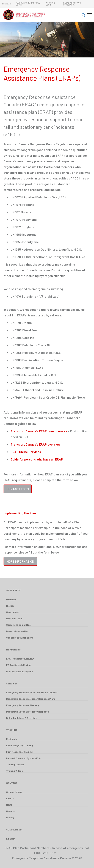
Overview (11, 599)
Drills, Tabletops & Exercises (22, 718)
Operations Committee (18, 625)
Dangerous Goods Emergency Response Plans (31, 699)
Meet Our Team (14, 618)
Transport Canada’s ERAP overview (36, 444)
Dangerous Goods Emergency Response (27, 712)
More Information (20, 561)
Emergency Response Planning (23, 705)
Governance (13, 612)
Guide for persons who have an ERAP (37, 459)
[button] (83, 15)
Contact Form (18, 489)
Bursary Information (17, 631)
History (10, 606)
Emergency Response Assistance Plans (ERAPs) (32, 692)
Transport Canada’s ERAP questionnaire (39, 431)
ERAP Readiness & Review (20, 659)
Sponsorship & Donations (20, 638)
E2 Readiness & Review (18, 665)
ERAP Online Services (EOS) (30, 452)
